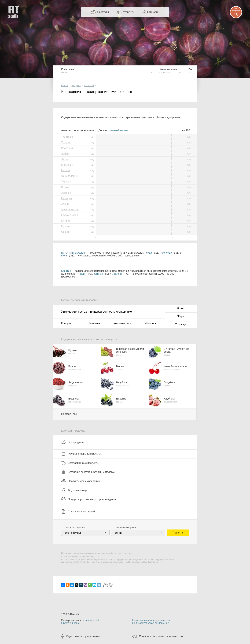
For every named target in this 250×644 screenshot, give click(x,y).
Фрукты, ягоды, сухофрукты (81, 454)
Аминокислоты (123, 323)
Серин (65, 232)
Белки (181, 309)
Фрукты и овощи (74, 490)
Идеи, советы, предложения (83, 636)
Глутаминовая (70, 215)
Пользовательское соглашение (151, 623)
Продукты (103, 12)
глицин (82, 274)
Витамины (95, 323)
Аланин (66, 204)
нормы (118, 130)
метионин (117, 274)
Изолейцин (68, 148)
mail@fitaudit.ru (94, 620)
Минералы (151, 323)
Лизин (65, 159)
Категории (153, 12)
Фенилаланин (69, 176)
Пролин (66, 226)
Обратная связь (71, 623)
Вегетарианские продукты (80, 463)
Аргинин (66, 193)
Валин (65, 187)
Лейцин (66, 154)
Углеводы (181, 324)
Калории (66, 323)
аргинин (98, 274)
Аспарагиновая (70, 209)
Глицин (65, 221)
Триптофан (68, 137)
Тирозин (66, 182)
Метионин (67, 165)
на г (187, 130)
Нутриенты (128, 12)
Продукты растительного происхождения (89, 499)
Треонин (66, 142)
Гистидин (67, 198)
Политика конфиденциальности (151, 620)
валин (65, 256)
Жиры (181, 316)
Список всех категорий (78, 511)
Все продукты (73, 442)
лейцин (149, 253)
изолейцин (167, 253)
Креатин (66, 271)
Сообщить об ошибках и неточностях (161, 636)
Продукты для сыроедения (80, 481)
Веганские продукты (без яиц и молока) (88, 472)
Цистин (66, 170)
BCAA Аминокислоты (74, 253)
